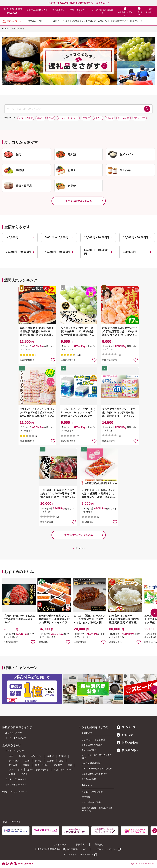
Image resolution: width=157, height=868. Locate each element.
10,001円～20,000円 (96, 237)
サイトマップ (60, 844)
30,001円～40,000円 (18, 252)
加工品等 (13, 765)
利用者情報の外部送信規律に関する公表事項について (61, 849)
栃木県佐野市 (109, 441)
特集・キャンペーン (79, 11)
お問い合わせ (127, 743)
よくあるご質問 (89, 779)
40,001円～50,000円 (57, 252)
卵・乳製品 (14, 761)
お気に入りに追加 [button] (53, 360)
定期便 (12, 774)
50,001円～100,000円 (96, 252)
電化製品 (58, 765)
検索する (147, 109)
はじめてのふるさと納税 (93, 739)
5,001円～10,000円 (57, 237)
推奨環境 (80, 844)
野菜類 (62, 756)
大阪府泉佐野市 (110, 360)
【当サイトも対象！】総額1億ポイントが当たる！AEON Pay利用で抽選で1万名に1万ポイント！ (97, 21)
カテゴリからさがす (15, 751)
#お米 (51, 118)
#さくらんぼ (124, 118)
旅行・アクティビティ (38, 770)
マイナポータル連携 (91, 802)
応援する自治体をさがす (37, 11)
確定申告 (86, 797)
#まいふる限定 (26, 118)
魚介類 (22, 756)
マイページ (126, 727)
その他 (24, 774)
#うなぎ (110, 118)
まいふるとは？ (89, 750)
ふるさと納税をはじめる (103, 11)
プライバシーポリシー (106, 849)
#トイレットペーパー (68, 118)
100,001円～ (131, 252)
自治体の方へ (127, 750)
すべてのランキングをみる (79, 535)
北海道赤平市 (151, 642)
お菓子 (50, 761)
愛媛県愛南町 (47, 522)
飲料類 (38, 761)
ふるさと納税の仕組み (92, 745)
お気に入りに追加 (33, 642)
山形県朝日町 (88, 522)
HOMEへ (80, 548)
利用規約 (99, 844)
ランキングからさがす (16, 779)
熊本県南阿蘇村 (11, 642)
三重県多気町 (80, 642)
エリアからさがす (14, 733)
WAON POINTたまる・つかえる (97, 768)
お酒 (27, 761)
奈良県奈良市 (115, 642)
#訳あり (41, 118)
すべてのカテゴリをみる (79, 201)
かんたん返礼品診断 (91, 763)
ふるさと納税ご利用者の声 (94, 774)
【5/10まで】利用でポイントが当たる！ (77, 3)
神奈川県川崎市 (68, 441)
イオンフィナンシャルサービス (79, 854)
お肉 (11, 756)
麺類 (61, 761)
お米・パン (36, 756)
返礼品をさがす (59, 11)
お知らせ (125, 735)
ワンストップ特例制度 (92, 792)
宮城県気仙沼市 (27, 360)
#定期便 (86, 118)
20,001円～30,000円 (135, 237)
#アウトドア (139, 118)
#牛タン (98, 118)
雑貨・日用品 (42, 765)
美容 (70, 765)
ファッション (15, 770)
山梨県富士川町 (68, 360)
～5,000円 (12, 237)
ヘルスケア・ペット (64, 770)
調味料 (26, 765)
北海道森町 (44, 642)
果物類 (50, 756)
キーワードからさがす (16, 738)
